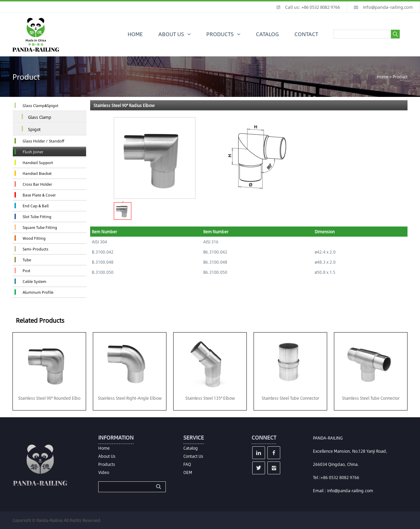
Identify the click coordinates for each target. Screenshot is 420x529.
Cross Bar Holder (37, 184)
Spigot (34, 129)
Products (107, 464)
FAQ (187, 464)
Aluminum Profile (38, 292)
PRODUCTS (220, 34)
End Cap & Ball (36, 206)
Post (27, 271)
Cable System (34, 281)
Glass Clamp (40, 117)
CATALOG (267, 34)
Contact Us (193, 456)
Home (383, 77)
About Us (107, 456)
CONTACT (306, 34)
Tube (27, 260)
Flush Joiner (33, 152)
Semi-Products (35, 249)
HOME (135, 34)
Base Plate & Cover (39, 195)
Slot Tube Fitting (37, 217)
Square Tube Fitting (40, 227)
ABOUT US (171, 34)
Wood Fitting (34, 238)
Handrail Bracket (37, 173)
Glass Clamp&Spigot (41, 105)
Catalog (191, 448)
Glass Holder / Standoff (43, 141)
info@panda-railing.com (388, 7)
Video (104, 472)
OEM (188, 472)
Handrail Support (38, 163)
